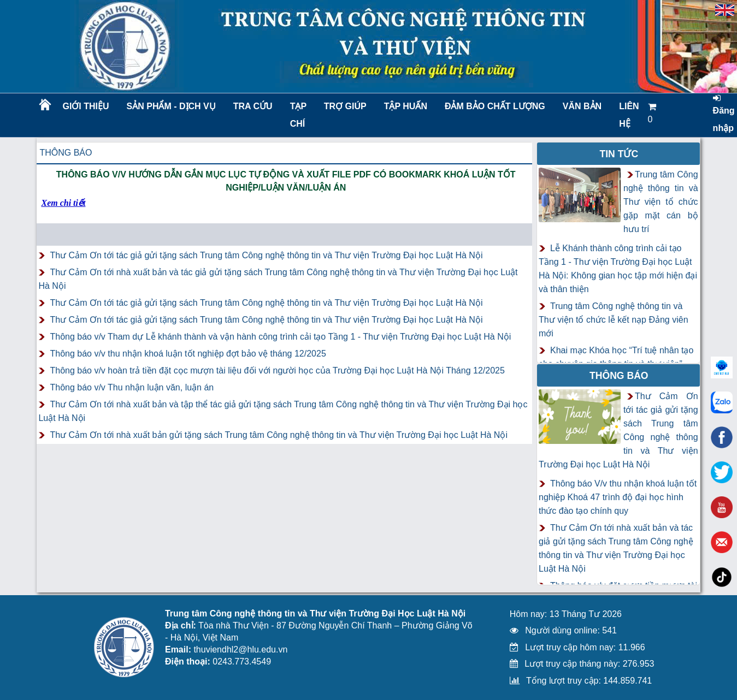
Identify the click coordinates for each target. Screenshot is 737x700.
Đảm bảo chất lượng (493, 106)
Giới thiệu (86, 106)
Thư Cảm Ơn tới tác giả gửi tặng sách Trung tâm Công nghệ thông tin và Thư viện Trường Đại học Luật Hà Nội (266, 255)
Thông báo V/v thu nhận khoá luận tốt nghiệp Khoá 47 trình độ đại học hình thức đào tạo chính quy (618, 497)
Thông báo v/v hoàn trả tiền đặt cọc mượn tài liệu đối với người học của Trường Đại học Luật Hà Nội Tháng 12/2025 (277, 370)
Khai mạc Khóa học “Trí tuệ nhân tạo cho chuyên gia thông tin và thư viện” (616, 357)
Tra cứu (253, 106)
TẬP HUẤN (406, 106)
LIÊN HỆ (629, 115)
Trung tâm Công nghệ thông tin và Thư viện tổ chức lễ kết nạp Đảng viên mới (614, 320)
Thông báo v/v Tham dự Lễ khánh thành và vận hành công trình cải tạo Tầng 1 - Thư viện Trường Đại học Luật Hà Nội (280, 337)
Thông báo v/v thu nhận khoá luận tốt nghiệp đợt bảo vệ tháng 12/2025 (188, 354)
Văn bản (582, 106)
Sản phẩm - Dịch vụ (170, 106)
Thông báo (66, 153)
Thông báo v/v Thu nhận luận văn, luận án (132, 387)
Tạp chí (298, 115)
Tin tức (619, 154)
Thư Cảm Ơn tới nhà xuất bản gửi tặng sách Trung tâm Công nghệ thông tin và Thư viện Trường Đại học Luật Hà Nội (279, 435)
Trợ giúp (345, 106)
